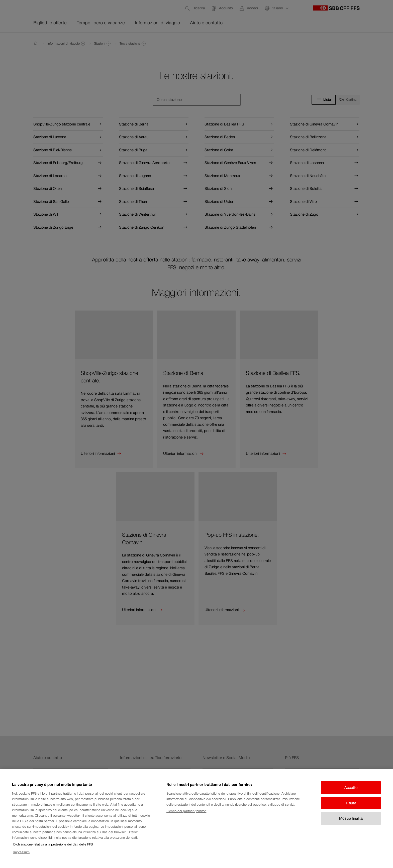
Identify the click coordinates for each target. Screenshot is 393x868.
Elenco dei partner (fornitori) (187, 814)
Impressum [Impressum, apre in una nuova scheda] (21, 855)
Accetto (351, 790)
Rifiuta (351, 806)
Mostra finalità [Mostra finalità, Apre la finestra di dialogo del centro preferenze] (351, 821)
